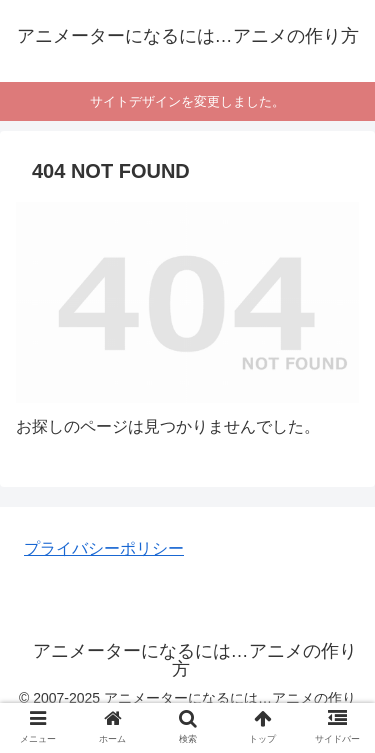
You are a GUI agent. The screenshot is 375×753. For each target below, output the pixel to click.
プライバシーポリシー (104, 548)
